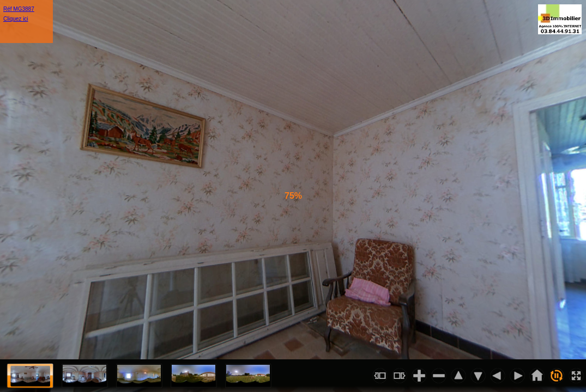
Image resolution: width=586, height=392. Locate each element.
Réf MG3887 (19, 9)
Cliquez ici (16, 19)
